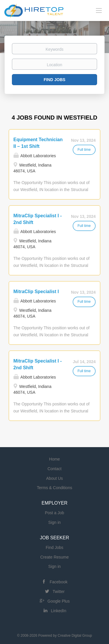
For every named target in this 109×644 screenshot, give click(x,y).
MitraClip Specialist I (36, 292)
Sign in (54, 522)
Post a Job (54, 513)
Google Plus (58, 601)
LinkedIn (59, 611)
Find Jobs (54, 80)
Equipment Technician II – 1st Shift (38, 143)
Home (54, 459)
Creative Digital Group (75, 636)
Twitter (59, 591)
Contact (54, 469)
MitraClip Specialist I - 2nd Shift (37, 219)
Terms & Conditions (54, 488)
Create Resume (54, 557)
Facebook (59, 582)
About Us (55, 478)
